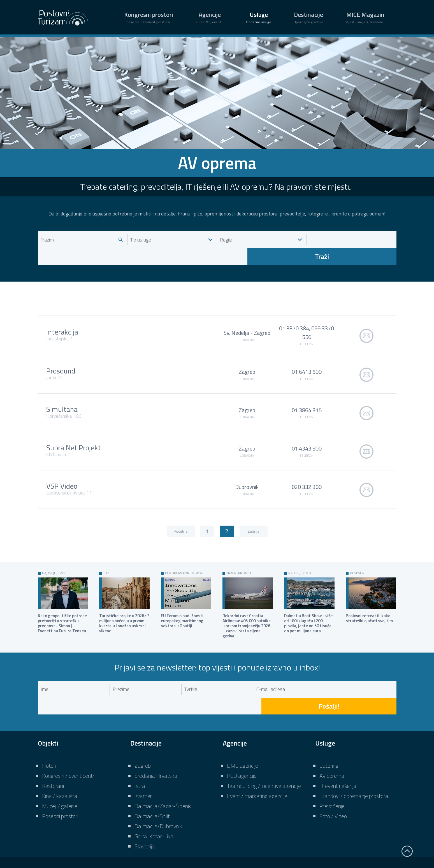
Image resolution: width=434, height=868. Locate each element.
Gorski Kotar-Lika (154, 803)
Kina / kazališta (60, 762)
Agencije (210, 17)
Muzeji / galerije (60, 772)
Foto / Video (333, 782)
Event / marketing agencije (257, 762)
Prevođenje (332, 772)
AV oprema (332, 742)
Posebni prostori (60, 782)
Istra (140, 752)
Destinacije (308, 17)
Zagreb (143, 732)
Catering (329, 732)
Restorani (53, 752)
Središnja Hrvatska (156, 742)
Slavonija (145, 813)
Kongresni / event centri (69, 742)
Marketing (267, 844)
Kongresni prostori (149, 17)
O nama (202, 844)
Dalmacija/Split (152, 782)
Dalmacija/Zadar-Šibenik (163, 772)
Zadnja (253, 514)
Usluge (259, 17)
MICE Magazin (365, 17)
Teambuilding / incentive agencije (264, 752)
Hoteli (49, 732)
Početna (181, 514)
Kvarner (143, 762)
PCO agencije (242, 742)
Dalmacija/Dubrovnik (158, 792)
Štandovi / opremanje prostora (354, 762)
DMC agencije (242, 732)
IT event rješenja (338, 752)
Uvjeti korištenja (305, 844)
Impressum (234, 844)
